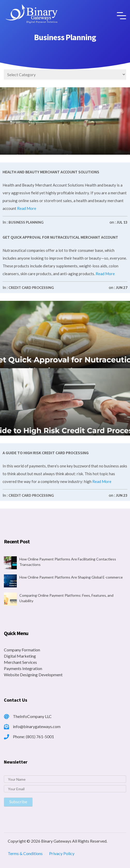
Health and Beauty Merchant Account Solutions (51, 172)
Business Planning (26, 222)
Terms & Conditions (25, 853)
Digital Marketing (20, 656)
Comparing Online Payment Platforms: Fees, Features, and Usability (66, 598)
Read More (26, 208)
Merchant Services (20, 662)
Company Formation (22, 650)
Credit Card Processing (31, 288)
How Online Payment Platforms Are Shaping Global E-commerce (71, 577)
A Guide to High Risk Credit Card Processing (46, 453)
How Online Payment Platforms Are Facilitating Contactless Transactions (68, 562)
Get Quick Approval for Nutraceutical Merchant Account (60, 237)
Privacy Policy (62, 853)
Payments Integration (23, 668)
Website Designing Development (33, 675)
